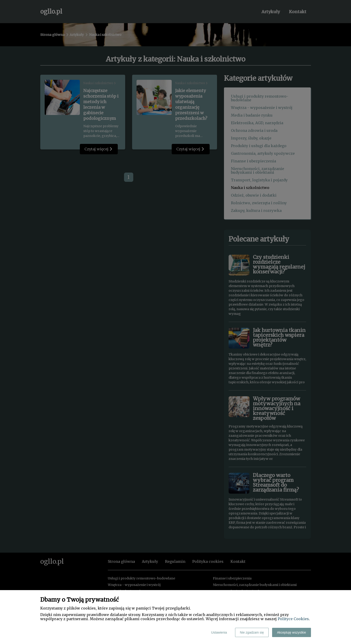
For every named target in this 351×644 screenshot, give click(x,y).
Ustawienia (219, 632)
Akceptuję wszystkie (291, 632)
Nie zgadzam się (252, 632)
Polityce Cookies (293, 619)
